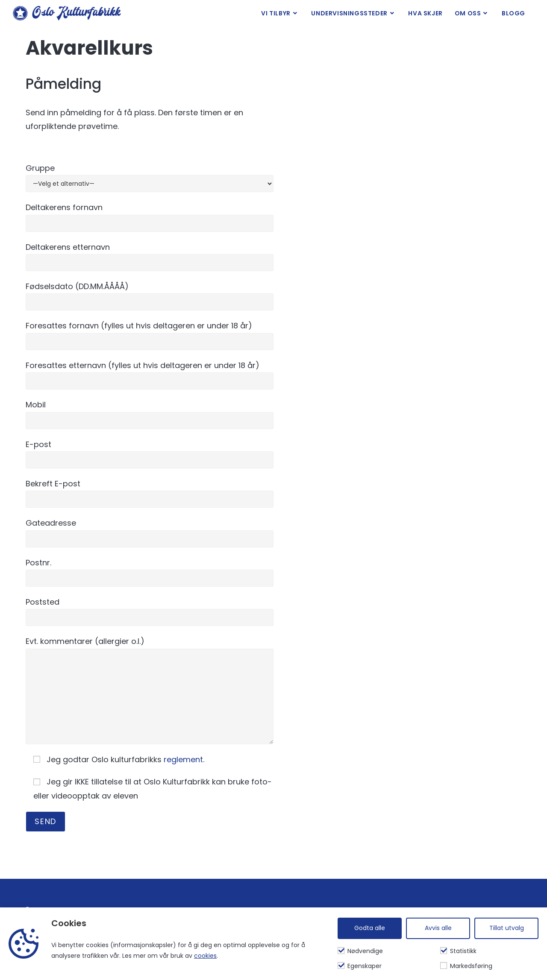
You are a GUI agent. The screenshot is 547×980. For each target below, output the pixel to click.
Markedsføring (466, 966)
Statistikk (458, 951)
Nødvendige (360, 951)
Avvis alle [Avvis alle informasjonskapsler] (438, 928)
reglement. (184, 759)
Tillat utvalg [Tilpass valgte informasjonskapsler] (507, 928)
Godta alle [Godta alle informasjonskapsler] (370, 928)
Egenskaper (360, 966)
